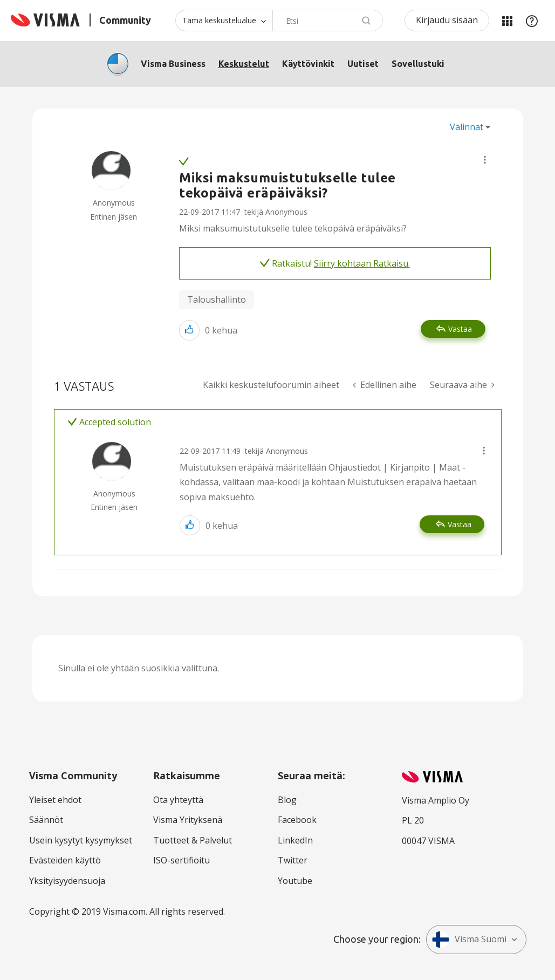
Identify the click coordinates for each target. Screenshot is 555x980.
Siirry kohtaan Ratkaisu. (362, 263)
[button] (485, 160)
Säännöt (46, 820)
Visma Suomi (469, 940)
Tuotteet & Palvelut (193, 840)
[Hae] (328, 21)
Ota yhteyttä (178, 800)
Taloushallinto (217, 300)
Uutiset (363, 64)
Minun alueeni (507, 21)
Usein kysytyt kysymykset (81, 840)
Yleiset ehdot (55, 800)
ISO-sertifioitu (181, 860)
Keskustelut (244, 64)
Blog (287, 800)
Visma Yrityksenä (188, 820)
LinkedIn (295, 840)
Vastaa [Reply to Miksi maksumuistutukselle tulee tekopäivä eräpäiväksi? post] (460, 329)
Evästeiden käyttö (65, 860)
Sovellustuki (418, 64)
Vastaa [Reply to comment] (460, 524)
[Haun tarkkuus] (224, 21)
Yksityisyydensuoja (67, 881)
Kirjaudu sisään (447, 20)
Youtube (295, 881)
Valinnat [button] (467, 127)
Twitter (293, 860)
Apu (532, 21)
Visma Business (173, 64)
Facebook (297, 820)
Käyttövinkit (308, 64)
